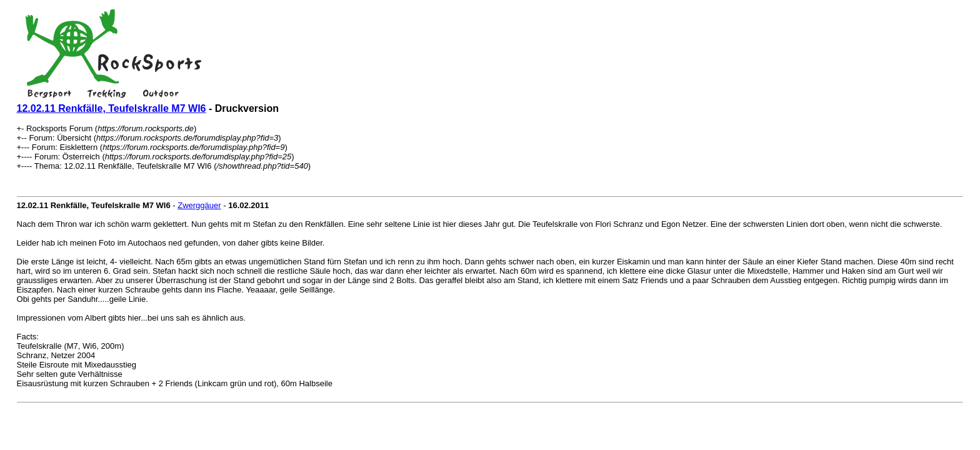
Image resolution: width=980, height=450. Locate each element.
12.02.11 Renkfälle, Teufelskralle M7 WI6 (112, 108)
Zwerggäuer (199, 205)
